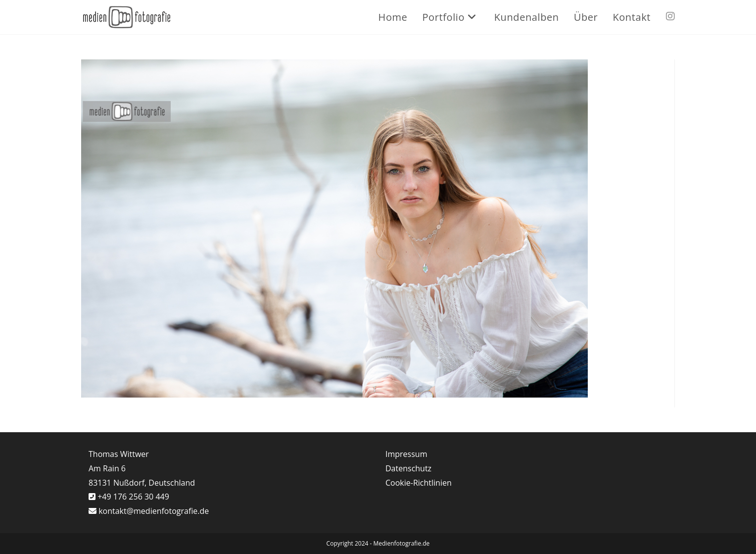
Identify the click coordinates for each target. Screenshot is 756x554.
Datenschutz (408, 468)
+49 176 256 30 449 (132, 497)
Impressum (406, 454)
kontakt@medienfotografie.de (154, 511)
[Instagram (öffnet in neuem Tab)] (670, 16)
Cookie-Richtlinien (419, 483)
